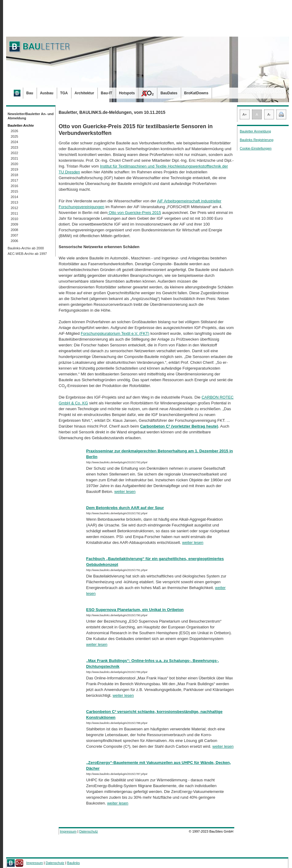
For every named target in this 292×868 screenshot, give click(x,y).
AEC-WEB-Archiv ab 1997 (27, 254)
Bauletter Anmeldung (255, 131)
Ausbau (47, 93)
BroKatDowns (196, 93)
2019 (14, 169)
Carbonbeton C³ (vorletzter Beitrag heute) (179, 426)
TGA (64, 93)
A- (269, 114)
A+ (245, 114)
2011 (14, 213)
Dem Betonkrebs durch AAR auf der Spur (125, 508)
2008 (14, 230)
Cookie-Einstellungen (256, 148)
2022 (14, 153)
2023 (14, 147)
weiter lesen (125, 492)
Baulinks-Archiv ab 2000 (26, 248)
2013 (14, 202)
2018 (14, 175)
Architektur (84, 93)
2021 (14, 158)
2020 (14, 164)
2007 (14, 235)
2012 (14, 208)
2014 (14, 197)
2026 (14, 131)
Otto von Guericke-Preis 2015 (134, 213)
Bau (30, 93)
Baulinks (74, 863)
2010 (14, 219)
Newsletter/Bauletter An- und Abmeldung (31, 116)
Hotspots (127, 93)
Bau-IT (106, 93)
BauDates (169, 93)
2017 (14, 180)
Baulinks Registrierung (257, 140)
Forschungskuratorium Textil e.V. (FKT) (115, 333)
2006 (14, 241)
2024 (14, 142)
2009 (14, 224)
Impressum (68, 831)
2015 (14, 191)
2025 (14, 136)
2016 (14, 186)
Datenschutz (88, 831)
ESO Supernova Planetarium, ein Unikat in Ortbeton (135, 610)
